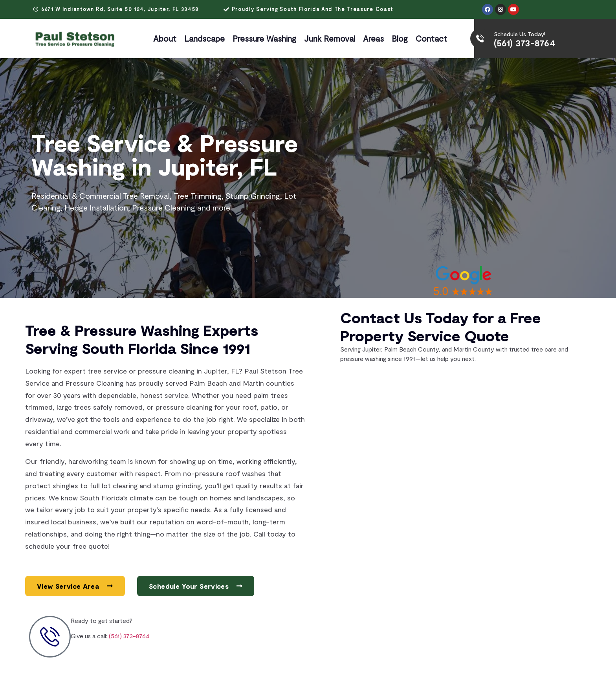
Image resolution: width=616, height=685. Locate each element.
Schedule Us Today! (520, 34)
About (165, 38)
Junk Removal (330, 38)
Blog (400, 38)
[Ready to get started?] (50, 637)
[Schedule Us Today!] (480, 38)
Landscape (204, 38)
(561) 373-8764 (524, 43)
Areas (373, 38)
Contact (431, 38)
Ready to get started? (102, 620)
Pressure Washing (264, 38)
